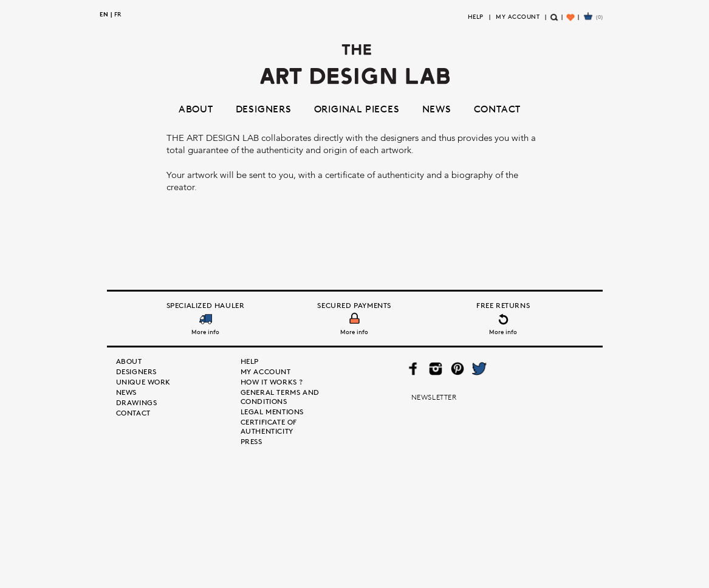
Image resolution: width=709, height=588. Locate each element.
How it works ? (272, 382)
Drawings (137, 402)
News (437, 109)
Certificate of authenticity (269, 426)
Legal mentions (272, 412)
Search (555, 22)
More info (205, 332)
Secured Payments (354, 305)
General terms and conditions (280, 397)
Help (476, 16)
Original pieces (357, 109)
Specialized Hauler (206, 305)
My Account (518, 16)
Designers (264, 109)
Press (252, 441)
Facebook (413, 369)
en (104, 14)
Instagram (436, 369)
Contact (498, 109)
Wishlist (572, 22)
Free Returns (503, 305)
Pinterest (457, 369)
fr (118, 14)
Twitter (479, 369)
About (196, 109)
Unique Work (144, 382)
